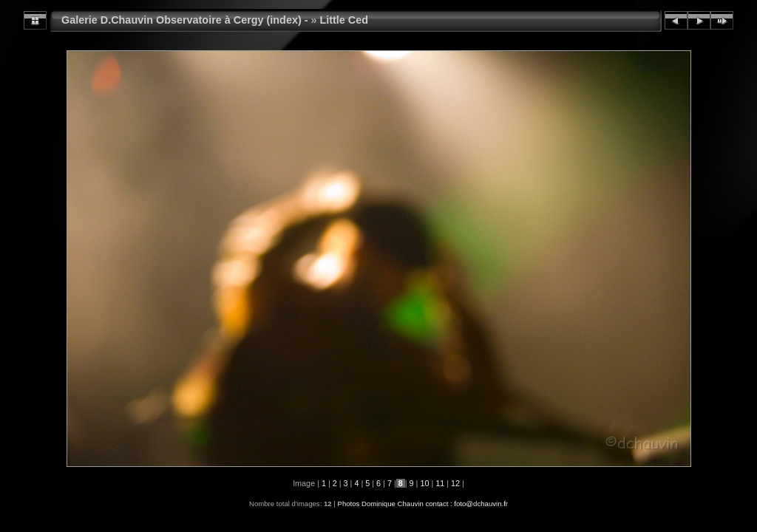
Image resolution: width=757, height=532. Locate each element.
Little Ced (344, 20)
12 (455, 483)
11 (440, 483)
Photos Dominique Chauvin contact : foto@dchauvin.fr (422, 504)
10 (424, 483)
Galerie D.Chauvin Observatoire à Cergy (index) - (185, 20)
